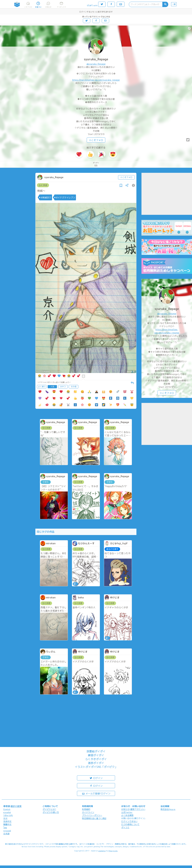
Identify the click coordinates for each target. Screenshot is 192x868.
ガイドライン (88, 812)
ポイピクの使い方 (51, 812)
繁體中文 (7, 824)
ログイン (96, 778)
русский (7, 831)
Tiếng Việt (8, 815)
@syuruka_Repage (96, 64)
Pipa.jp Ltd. (113, 851)
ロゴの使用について (130, 824)
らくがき (43, 185)
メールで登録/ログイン (96, 793)
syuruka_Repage (96, 59)
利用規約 (86, 809)
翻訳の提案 (16, 806)
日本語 (6, 834)
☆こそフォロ (96, 140)
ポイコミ (125, 827)
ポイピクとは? (49, 809)
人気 (52, 387)
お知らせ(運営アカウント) (133, 809)
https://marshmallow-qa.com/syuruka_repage (96, 80)
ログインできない (129, 821)
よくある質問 (127, 815)
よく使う (42, 387)
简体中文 (7, 821)
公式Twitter (127, 812)
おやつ (63, 387)
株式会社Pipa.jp (168, 809)
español (7, 812)
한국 (5, 818)
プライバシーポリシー (92, 815)
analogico (102, 851)
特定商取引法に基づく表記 (94, 818)
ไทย (5, 828)
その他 (74, 387)
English (7, 809)
